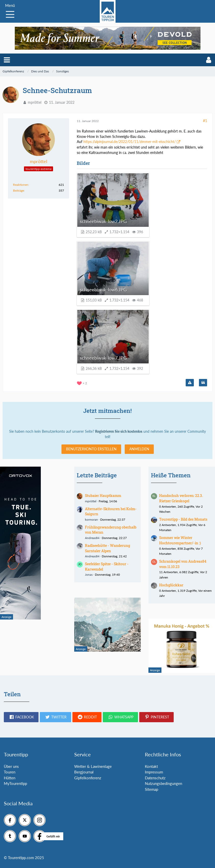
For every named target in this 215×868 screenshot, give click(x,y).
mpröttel (35, 102)
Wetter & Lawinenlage (93, 766)
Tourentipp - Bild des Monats (183, 519)
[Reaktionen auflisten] (83, 383)
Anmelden (139, 449)
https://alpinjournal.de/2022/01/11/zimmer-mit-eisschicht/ (130, 142)
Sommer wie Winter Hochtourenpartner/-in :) (180, 540)
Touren (10, 772)
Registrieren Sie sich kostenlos (119, 431)
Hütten (10, 778)
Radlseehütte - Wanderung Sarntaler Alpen (107, 548)
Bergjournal (84, 772)
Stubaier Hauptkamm (103, 496)
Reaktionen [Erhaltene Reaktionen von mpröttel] (21, 185)
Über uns (11, 766)
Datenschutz (155, 778)
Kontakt (151, 766)
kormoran (91, 520)
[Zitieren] (203, 383)
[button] (7, 60)
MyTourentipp (15, 783)
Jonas (89, 575)
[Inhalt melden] (190, 383)
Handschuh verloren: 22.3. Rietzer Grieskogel (181, 498)
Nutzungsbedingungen (163, 783)
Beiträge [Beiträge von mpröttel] (18, 190)
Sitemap (151, 789)
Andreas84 (92, 538)
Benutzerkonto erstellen (91, 449)
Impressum (154, 772)
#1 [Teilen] (205, 121)
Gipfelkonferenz (88, 778)
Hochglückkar (171, 585)
